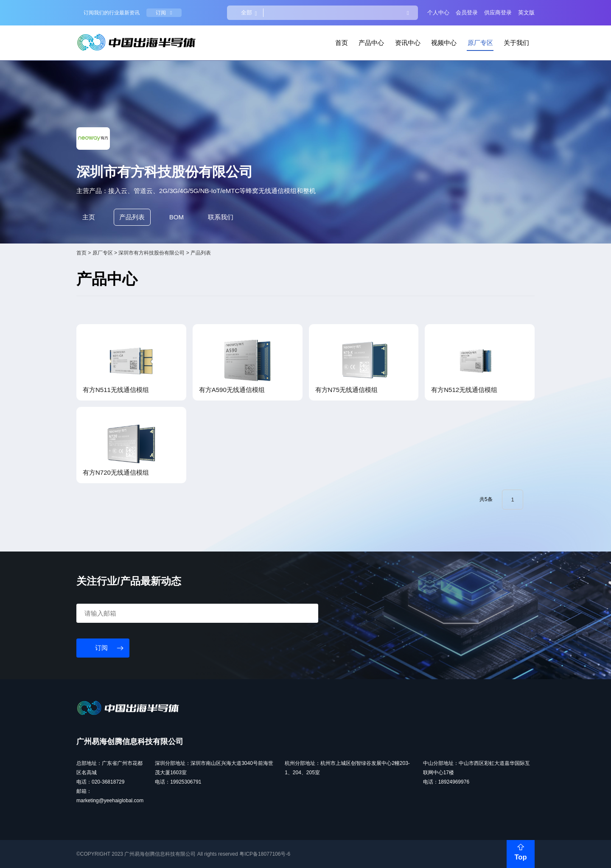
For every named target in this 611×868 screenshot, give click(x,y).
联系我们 (221, 217)
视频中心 (444, 43)
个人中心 (438, 13)
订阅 (164, 13)
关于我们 (516, 43)
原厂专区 (480, 43)
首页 (342, 43)
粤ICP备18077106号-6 (265, 854)
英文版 (526, 13)
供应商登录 (498, 13)
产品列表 (132, 217)
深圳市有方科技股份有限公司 (151, 253)
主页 (89, 217)
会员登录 (467, 13)
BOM (177, 217)
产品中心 (371, 43)
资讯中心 (408, 43)
